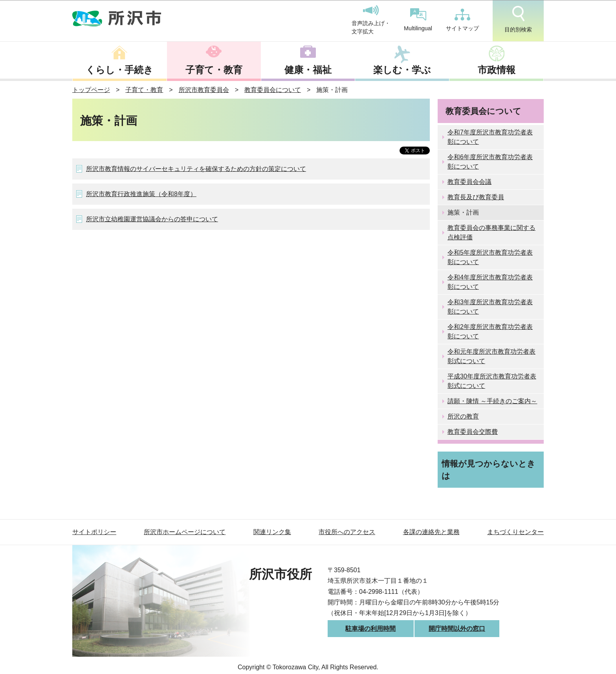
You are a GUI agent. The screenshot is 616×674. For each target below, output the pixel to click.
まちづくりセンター (515, 532)
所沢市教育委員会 (204, 90)
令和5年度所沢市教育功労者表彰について (490, 257)
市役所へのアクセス (347, 532)
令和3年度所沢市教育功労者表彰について (490, 307)
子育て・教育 (214, 70)
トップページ (91, 90)
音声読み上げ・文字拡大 (371, 20)
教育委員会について (273, 90)
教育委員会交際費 (473, 432)
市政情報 (497, 70)
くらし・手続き (119, 70)
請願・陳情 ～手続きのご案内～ (492, 401)
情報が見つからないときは (489, 470)
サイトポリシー (94, 532)
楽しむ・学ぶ (402, 70)
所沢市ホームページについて (185, 532)
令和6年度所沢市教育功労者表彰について (490, 162)
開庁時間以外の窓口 (457, 629)
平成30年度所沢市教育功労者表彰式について (492, 381)
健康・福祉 (308, 70)
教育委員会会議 (469, 182)
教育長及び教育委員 (476, 197)
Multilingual (418, 20)
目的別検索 (518, 19)
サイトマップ (462, 20)
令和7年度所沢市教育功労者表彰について (490, 137)
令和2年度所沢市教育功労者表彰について (490, 331)
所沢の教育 (463, 416)
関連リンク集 (272, 532)
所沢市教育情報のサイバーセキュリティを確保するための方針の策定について (196, 169)
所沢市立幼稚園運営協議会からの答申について (152, 219)
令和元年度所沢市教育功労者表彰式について (491, 356)
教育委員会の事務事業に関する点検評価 (491, 232)
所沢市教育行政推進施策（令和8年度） (141, 194)
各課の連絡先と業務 (431, 532)
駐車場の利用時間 (370, 629)
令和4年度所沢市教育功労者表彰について (490, 282)
